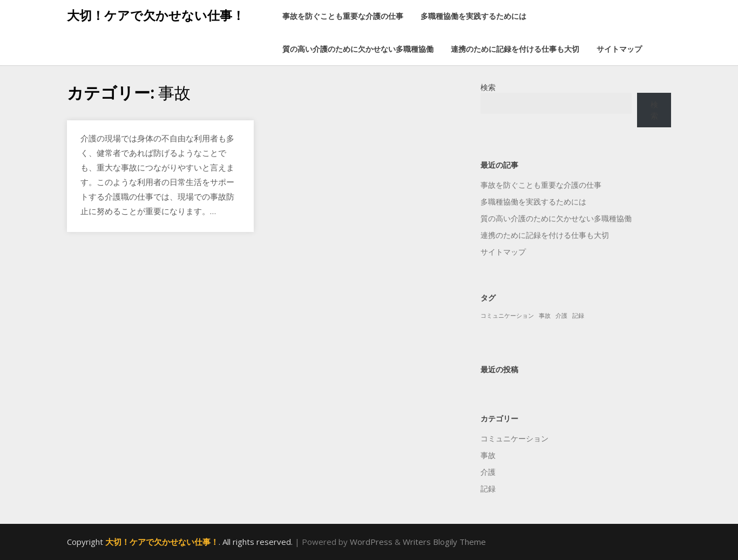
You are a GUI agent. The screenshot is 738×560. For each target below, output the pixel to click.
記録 (488, 489)
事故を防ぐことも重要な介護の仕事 (343, 16)
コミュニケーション (514, 438)
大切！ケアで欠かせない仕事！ (156, 15)
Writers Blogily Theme (444, 542)
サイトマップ (619, 49)
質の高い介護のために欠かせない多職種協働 (358, 49)
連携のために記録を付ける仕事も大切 (515, 49)
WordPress (371, 542)
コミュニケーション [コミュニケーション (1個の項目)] (507, 316)
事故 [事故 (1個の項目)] (545, 316)
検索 (488, 87)
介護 (488, 472)
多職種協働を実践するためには (473, 16)
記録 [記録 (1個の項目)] (578, 316)
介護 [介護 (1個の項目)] (561, 316)
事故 (488, 455)
